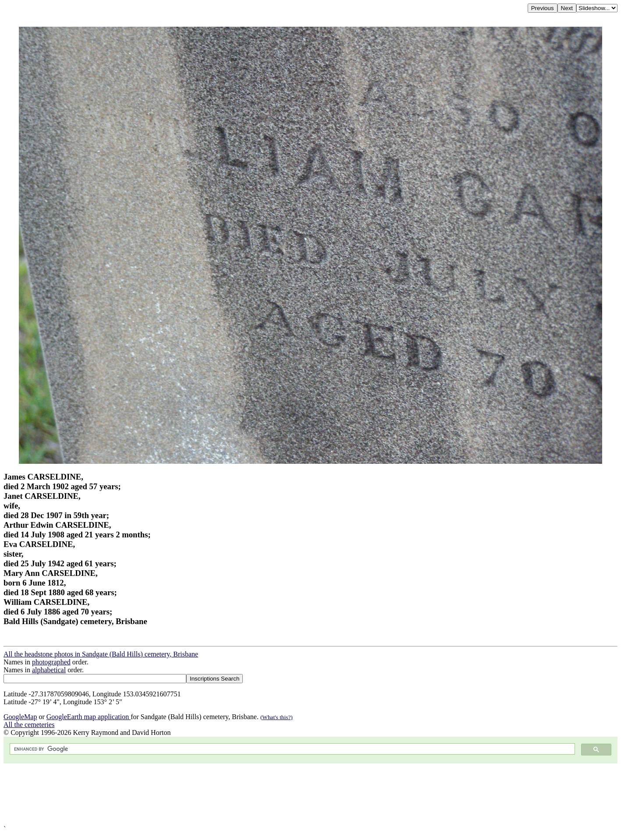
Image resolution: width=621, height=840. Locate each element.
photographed (51, 662)
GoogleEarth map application (89, 717)
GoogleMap (20, 717)
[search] (291, 749)
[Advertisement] (266, 794)
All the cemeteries (29, 725)
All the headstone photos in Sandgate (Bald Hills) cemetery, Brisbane (101, 654)
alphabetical (49, 670)
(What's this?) (277, 717)
